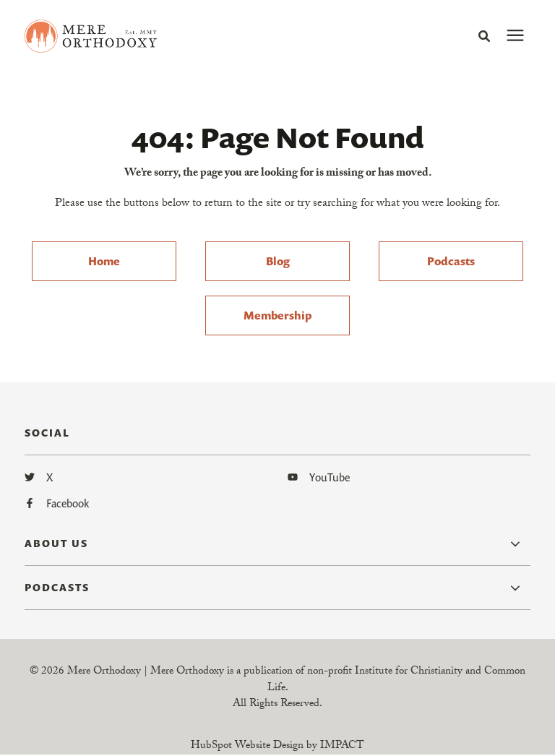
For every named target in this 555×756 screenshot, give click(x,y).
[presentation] (515, 36)
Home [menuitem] (104, 261)
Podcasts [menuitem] (451, 261)
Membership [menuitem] (277, 315)
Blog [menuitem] (278, 261)
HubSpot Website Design (247, 747)
